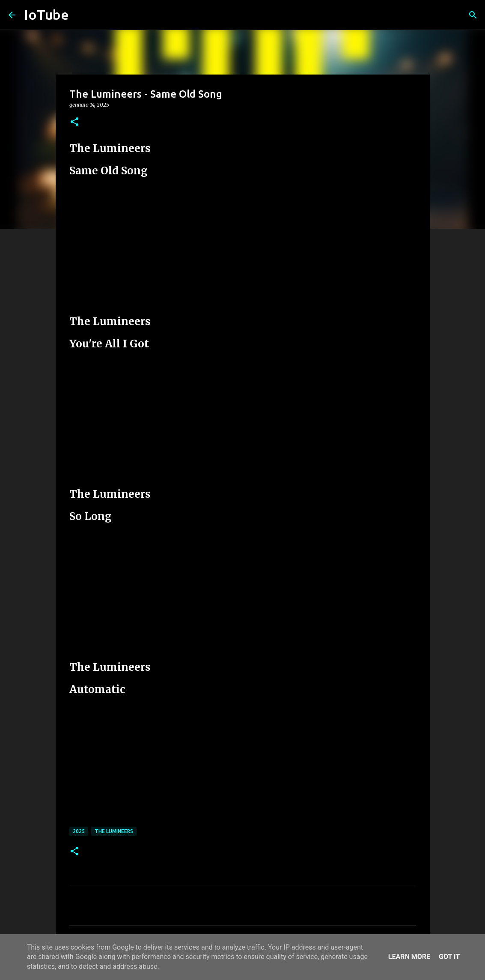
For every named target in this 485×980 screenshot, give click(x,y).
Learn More (409, 957)
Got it (449, 957)
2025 (79, 831)
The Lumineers (114, 831)
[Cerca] (473, 15)
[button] (74, 122)
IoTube (46, 15)
